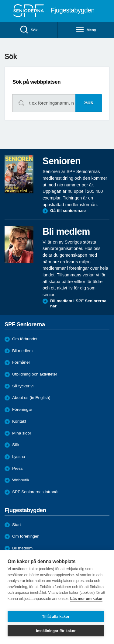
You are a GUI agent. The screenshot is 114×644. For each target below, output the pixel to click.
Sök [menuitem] (28, 30)
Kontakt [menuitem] (19, 421)
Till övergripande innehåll (0, 0)
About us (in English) (31, 398)
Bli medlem (22, 351)
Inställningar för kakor (56, 631)
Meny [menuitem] (86, 30)
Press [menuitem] (17, 468)
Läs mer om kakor (86, 599)
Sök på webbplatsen (36, 82)
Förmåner (21, 362)
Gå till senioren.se (68, 211)
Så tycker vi (23, 386)
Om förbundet (25, 339)
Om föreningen (26, 536)
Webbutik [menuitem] (21, 480)
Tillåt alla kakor (56, 617)
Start (17, 525)
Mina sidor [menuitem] (22, 433)
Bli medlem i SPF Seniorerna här (78, 304)
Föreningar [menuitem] (22, 409)
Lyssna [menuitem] (19, 457)
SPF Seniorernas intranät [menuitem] (35, 492)
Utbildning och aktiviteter (35, 374)
